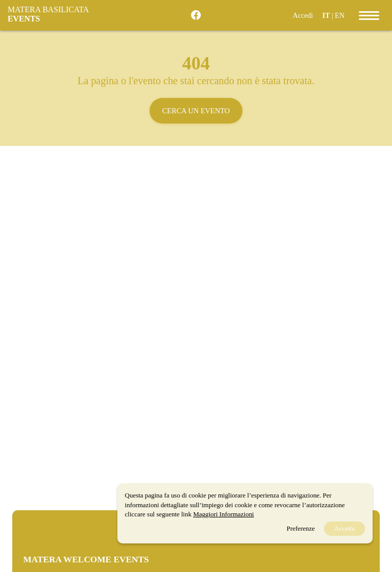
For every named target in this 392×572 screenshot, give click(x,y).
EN (340, 16)
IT (326, 16)
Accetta (345, 528)
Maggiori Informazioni (223, 514)
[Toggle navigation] (369, 15)
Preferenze (300, 528)
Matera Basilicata (48, 14)
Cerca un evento (196, 111)
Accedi (303, 16)
